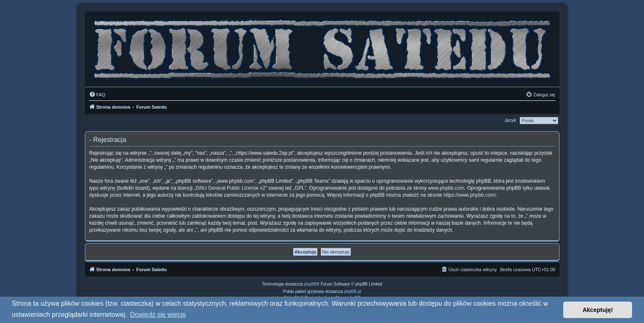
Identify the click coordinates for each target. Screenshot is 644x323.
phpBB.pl (352, 292)
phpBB (310, 284)
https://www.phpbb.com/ (470, 195)
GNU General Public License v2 (231, 188)
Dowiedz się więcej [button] (158, 315)
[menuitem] (97, 95)
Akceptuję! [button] (598, 310)
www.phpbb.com (446, 188)
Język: (511, 120)
